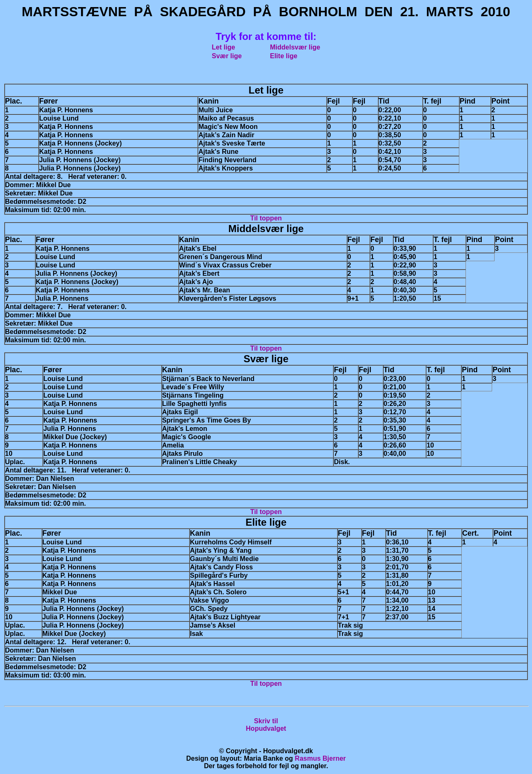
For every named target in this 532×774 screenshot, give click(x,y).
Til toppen (266, 218)
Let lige (224, 47)
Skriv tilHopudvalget (266, 725)
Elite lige (284, 56)
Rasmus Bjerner (320, 758)
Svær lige (227, 56)
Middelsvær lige (295, 47)
